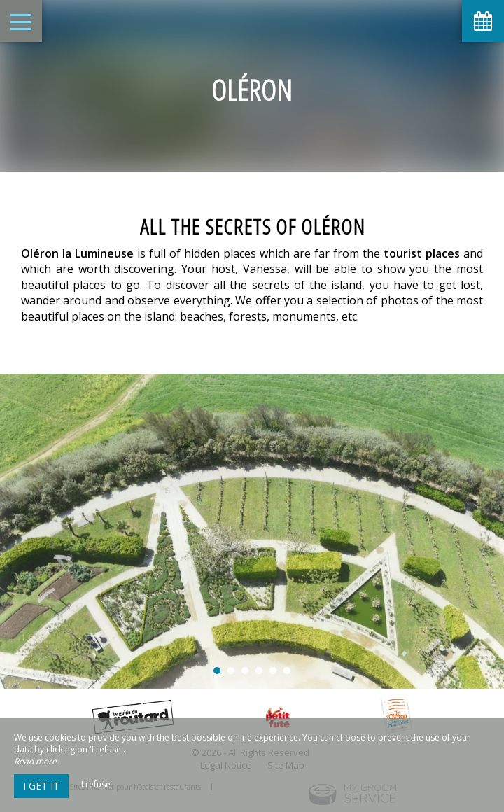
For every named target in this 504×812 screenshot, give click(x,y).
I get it (41, 786)
